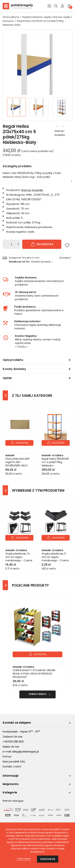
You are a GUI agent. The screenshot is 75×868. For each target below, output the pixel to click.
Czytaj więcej (24, 859)
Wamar (10, 455)
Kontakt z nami (12, 767)
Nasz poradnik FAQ (14, 762)
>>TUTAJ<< (22, 347)
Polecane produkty (30, 585)
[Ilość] (12, 244)
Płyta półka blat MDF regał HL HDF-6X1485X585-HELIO (18, 462)
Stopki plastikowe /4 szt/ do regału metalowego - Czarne (19, 557)
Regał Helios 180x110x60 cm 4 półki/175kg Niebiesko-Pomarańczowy (55, 464)
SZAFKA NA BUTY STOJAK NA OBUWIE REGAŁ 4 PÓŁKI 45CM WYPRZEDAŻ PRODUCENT (34, 674)
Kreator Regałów (26, 336)
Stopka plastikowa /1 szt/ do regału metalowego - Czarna (55, 557)
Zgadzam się (48, 859)
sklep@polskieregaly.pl (25, 752)
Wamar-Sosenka (60, 133)
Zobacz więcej (37, 694)
